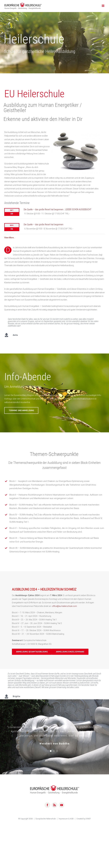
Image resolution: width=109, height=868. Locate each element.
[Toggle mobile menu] (103, 6)
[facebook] (47, 807)
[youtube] (62, 807)
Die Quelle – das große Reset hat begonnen (44, 224)
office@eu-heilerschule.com (64, 606)
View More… (10, 238)
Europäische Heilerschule (46, 821)
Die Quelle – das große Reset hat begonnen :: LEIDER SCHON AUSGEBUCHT (58, 209)
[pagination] (51, 753)
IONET (88, 821)
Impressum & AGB (66, 821)
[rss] (54, 807)
